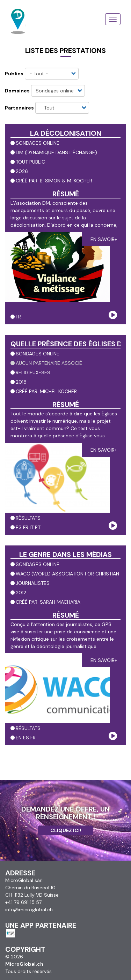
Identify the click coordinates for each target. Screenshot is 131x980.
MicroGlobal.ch (24, 964)
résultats (28, 518)
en (19, 738)
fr (18, 317)
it (32, 527)
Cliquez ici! (66, 830)
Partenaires (19, 108)
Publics (14, 74)
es (19, 527)
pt (38, 527)
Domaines (17, 91)
